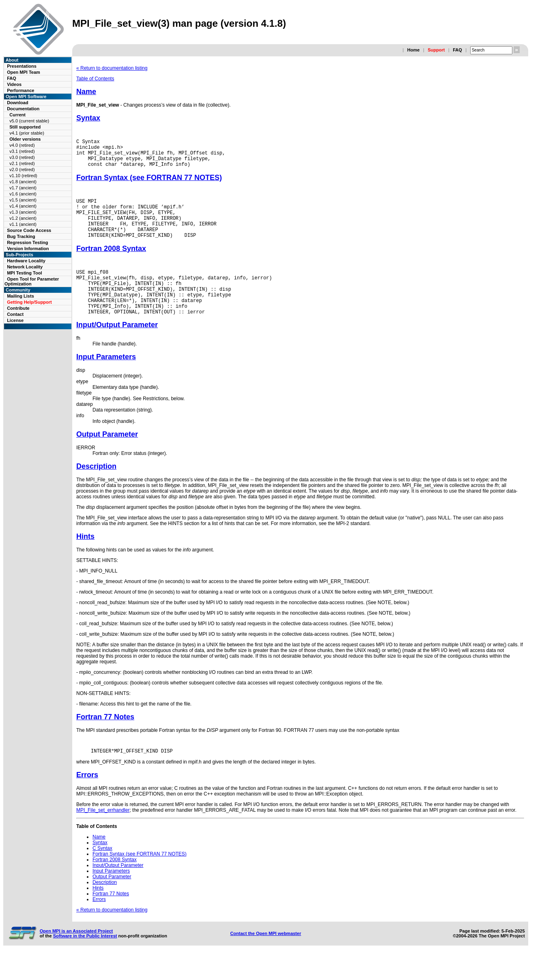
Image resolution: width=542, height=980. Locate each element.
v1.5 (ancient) (23, 200)
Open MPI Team (24, 72)
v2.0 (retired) (22, 169)
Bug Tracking (21, 236)
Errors (87, 800)
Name (86, 92)
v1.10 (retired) (23, 176)
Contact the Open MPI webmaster (266, 959)
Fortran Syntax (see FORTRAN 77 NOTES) (149, 184)
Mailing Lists (20, 296)
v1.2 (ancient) (23, 218)
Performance (20, 90)
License (15, 320)
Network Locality (25, 267)
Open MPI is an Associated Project (76, 956)
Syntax (88, 118)
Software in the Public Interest (85, 961)
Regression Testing (27, 242)
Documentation (23, 109)
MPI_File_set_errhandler (103, 836)
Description (96, 491)
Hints (85, 561)
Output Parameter (107, 459)
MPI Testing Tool (24, 273)
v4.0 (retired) (22, 145)
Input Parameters (106, 381)
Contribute (18, 308)
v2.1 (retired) (22, 163)
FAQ (457, 50)
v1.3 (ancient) (23, 212)
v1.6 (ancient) (23, 194)
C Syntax (102, 874)
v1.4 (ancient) (23, 206)
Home (414, 50)
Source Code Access (29, 230)
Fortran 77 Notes (105, 741)
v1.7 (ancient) (23, 188)
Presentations (22, 66)
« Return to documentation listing (112, 68)
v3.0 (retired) (22, 157)
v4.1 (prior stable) (27, 133)
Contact (15, 314)
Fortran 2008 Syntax (111, 263)
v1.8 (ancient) (23, 182)
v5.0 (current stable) (29, 121)
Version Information (28, 249)
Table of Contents (95, 79)
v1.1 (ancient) (23, 224)
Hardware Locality (26, 261)
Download (18, 103)
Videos (14, 84)
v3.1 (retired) (22, 151)
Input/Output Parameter (117, 349)
